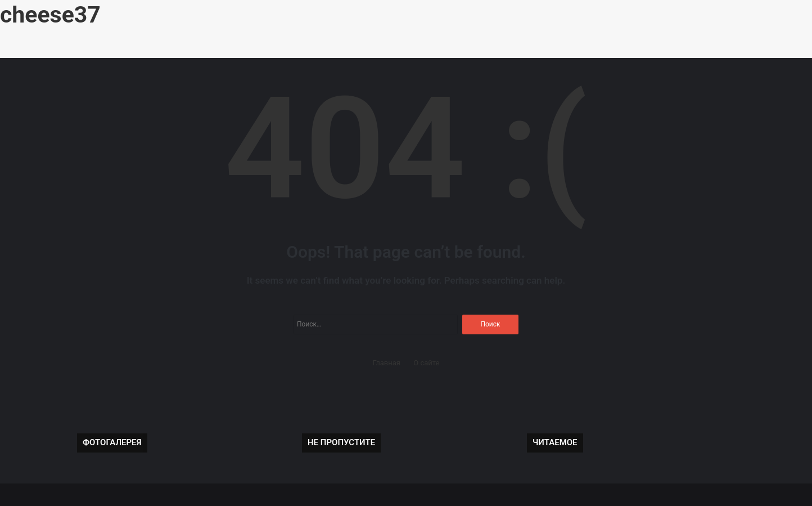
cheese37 (50, 15)
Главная (387, 363)
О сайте (426, 363)
